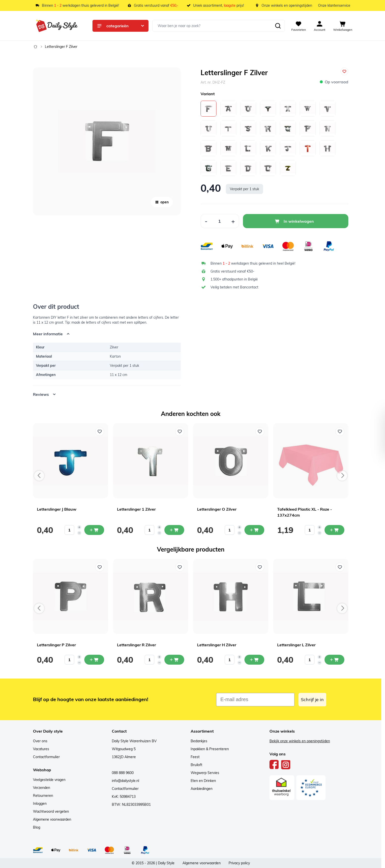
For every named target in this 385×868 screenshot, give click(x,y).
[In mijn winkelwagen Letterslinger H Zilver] (254, 660)
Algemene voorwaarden (52, 819)
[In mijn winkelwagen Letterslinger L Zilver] (334, 660)
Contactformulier (46, 757)
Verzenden (42, 788)
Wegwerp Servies (205, 773)
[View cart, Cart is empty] (343, 26)
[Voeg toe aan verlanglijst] (344, 71)
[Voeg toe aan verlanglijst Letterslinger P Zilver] (100, 567)
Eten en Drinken (203, 781)
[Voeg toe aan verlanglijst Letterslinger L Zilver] (340, 567)
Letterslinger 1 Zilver (136, 509)
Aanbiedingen (202, 789)
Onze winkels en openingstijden (287, 5)
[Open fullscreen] (107, 141)
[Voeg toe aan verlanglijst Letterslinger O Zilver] (260, 432)
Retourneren (43, 796)
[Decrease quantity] (79, 533)
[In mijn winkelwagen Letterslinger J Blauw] (94, 530)
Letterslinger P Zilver (56, 645)
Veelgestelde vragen (49, 780)
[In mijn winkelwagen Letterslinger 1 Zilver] (174, 530)
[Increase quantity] (79, 527)
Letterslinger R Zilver (136, 645)
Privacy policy (239, 863)
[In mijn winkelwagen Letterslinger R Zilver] (174, 660)
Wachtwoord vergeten (51, 811)
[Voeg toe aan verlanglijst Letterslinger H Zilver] (260, 567)
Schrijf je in (312, 699)
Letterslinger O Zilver (217, 509)
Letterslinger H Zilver (217, 645)
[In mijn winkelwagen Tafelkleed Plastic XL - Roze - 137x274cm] (334, 530)
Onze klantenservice (334, 5)
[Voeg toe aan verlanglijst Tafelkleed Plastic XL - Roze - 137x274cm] (340, 432)
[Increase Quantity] (233, 221)
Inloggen (40, 804)
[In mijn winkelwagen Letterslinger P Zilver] (94, 660)
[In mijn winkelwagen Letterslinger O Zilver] (254, 530)
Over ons (40, 741)
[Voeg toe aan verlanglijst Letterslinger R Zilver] (180, 567)
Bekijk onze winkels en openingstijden (300, 741)
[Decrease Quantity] (206, 221)
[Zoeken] (278, 26)
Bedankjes (199, 741)
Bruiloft (196, 765)
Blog (37, 827)
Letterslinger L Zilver (296, 645)
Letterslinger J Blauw (57, 509)
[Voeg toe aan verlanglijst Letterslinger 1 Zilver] (180, 432)
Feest (195, 757)
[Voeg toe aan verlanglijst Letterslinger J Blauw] (100, 432)
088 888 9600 (123, 773)
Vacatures (41, 749)
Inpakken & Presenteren (210, 749)
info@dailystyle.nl (125, 781)
